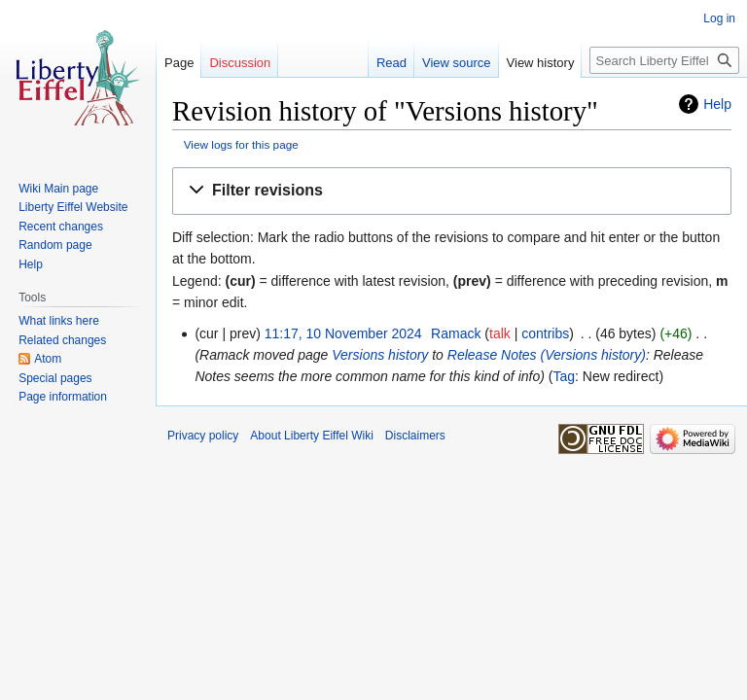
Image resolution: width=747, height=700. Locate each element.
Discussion (240, 63)
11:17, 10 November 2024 (343, 333)
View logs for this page (241, 144)
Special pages (55, 378)
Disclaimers (415, 436)
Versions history (380, 355)
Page (179, 63)
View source (457, 63)
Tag (564, 376)
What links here (59, 321)
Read (391, 63)
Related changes (62, 340)
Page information (63, 397)
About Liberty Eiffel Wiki (312, 436)
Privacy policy (203, 436)
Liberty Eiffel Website (73, 207)
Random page (55, 245)
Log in (719, 18)
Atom (48, 359)
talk (500, 333)
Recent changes (61, 227)
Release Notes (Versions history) (547, 355)
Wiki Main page (58, 189)
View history (541, 63)
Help (717, 104)
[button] (452, 191)
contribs (545, 333)
